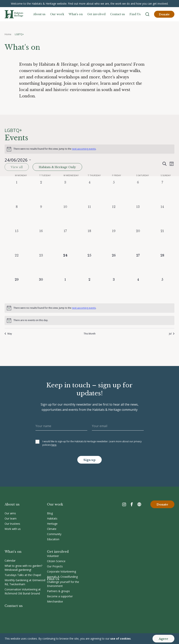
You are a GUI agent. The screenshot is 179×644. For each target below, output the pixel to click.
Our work (57, 14)
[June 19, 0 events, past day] (114, 241)
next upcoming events (84, 149)
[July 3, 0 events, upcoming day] (114, 289)
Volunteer (53, 556)
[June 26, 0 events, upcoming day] (114, 265)
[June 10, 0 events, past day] (65, 217)
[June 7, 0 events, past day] (162, 192)
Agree (163, 639)
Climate (52, 529)
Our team (11, 518)
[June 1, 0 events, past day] (17, 192)
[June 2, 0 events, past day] (41, 192)
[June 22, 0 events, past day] (17, 265)
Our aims (10, 513)
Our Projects (55, 566)
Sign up (89, 460)
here (54, 445)
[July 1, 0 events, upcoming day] (65, 289)
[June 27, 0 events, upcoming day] (138, 265)
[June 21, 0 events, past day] (162, 241)
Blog (50, 513)
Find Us (135, 14)
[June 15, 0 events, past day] (17, 241)
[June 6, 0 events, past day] (138, 192)
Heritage (52, 524)
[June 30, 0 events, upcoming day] (41, 289)
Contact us (118, 14)
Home (8, 34)
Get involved (96, 14)
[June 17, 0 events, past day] (65, 241)
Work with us (13, 529)
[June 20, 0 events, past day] (138, 241)
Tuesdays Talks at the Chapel (23, 575)
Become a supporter (60, 596)
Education (53, 539)
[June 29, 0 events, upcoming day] (17, 289)
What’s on (76, 14)
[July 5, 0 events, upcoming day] (162, 289)
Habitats (52, 518)
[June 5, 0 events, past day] (114, 192)
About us (39, 14)
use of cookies (120, 639)
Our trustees (12, 524)
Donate (164, 14)
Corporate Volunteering (61, 571)
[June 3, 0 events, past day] (65, 192)
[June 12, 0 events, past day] (114, 217)
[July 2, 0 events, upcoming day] (89, 289)
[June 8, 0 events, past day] (17, 217)
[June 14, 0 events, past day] (162, 217)
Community (54, 534)
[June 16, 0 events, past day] (41, 241)
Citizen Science (56, 561)
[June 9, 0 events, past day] (41, 217)
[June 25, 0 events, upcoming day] (89, 265)
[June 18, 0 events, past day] (89, 241)
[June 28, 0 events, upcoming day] (162, 265)
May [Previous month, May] (8, 334)
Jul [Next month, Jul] (172, 334)
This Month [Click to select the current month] (90, 334)
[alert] (89, 149)
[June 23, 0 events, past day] (41, 265)
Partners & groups (58, 591)
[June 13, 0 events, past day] (138, 217)
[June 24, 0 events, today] (65, 265)
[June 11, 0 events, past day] (89, 217)
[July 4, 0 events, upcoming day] (138, 289)
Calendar (10, 561)
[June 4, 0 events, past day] (89, 192)
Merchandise (55, 601)
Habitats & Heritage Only (57, 167)
